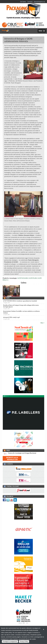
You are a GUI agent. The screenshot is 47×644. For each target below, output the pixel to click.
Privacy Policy (24, 641)
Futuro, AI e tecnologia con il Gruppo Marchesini (19, 453)
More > (42, 323)
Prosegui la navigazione (10, 641)
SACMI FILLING (33, 278)
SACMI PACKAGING (23, 278)
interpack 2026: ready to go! (11, 317)
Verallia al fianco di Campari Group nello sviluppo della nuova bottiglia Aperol (21, 306)
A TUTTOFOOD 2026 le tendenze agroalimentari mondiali (20, 301)
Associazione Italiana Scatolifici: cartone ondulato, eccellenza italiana (21, 312)
